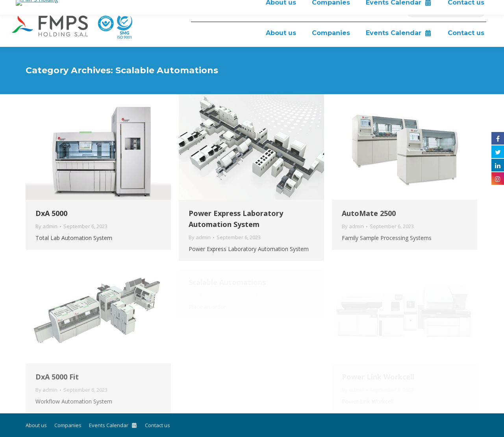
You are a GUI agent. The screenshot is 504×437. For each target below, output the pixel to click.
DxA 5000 (51, 213)
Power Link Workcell (378, 377)
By (46, 226)
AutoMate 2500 (369, 213)
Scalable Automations (227, 282)
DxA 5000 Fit (57, 377)
